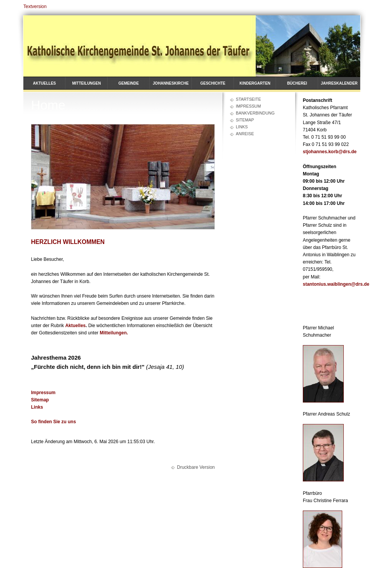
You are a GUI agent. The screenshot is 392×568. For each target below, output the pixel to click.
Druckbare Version (196, 467)
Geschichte (213, 83)
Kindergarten (255, 83)
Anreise (245, 134)
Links (242, 127)
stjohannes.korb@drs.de (330, 152)
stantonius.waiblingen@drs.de (336, 284)
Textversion (35, 7)
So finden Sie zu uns (53, 422)
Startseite (248, 99)
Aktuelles (44, 83)
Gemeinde (128, 83)
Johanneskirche (171, 83)
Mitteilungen (87, 83)
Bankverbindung (255, 113)
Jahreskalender (339, 83)
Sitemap (245, 120)
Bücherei (297, 83)
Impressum (248, 106)
